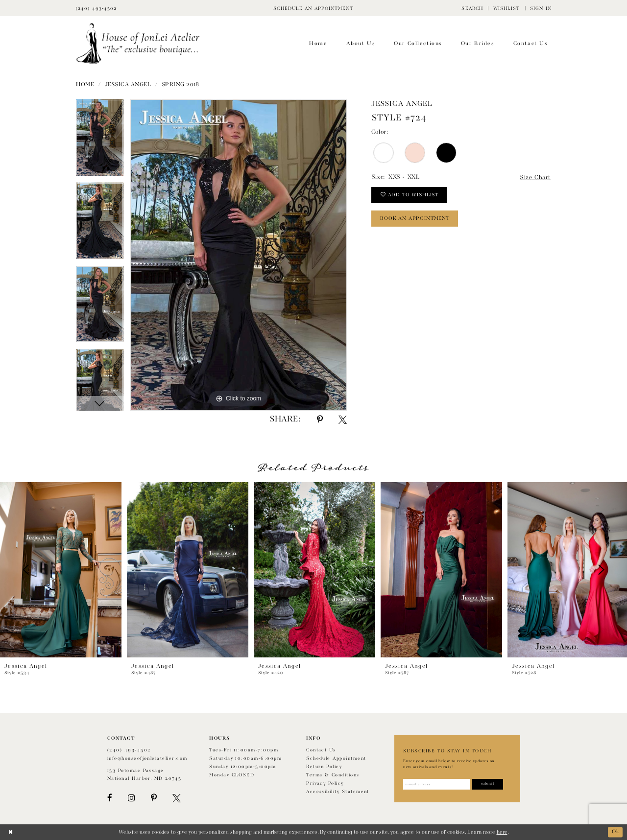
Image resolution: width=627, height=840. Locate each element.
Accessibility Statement (338, 792)
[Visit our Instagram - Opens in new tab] (131, 798)
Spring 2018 (181, 85)
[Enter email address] (437, 784)
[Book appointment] (313, 8)
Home (85, 85)
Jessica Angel (128, 85)
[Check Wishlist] (506, 8)
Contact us (321, 750)
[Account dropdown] (541, 8)
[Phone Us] (96, 8)
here (502, 832)
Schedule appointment (336, 758)
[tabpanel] (100, 141)
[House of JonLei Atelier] (138, 44)
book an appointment (415, 219)
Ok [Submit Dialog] (615, 832)
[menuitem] (472, 8)
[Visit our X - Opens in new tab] (177, 798)
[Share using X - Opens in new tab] (343, 420)
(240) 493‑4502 (129, 750)
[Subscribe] (489, 784)
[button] (472, 8)
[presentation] (61, 570)
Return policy (324, 767)
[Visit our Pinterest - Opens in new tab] (154, 798)
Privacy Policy (325, 783)
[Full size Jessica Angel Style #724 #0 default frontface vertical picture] (239, 255)
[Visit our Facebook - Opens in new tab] (110, 798)
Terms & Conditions (333, 775)
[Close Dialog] (11, 832)
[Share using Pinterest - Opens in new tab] (320, 420)
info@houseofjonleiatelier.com (147, 758)
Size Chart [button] (535, 178)
